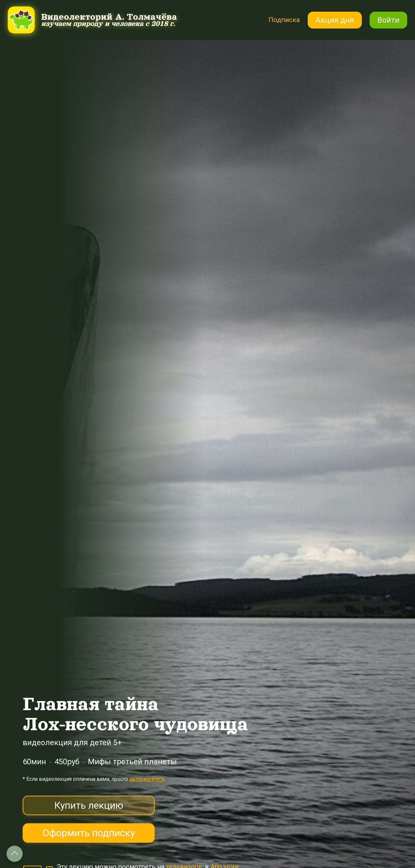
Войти (388, 20)
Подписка (282, 19)
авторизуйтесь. (148, 779)
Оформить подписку (89, 833)
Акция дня (335, 20)
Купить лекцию (89, 805)
